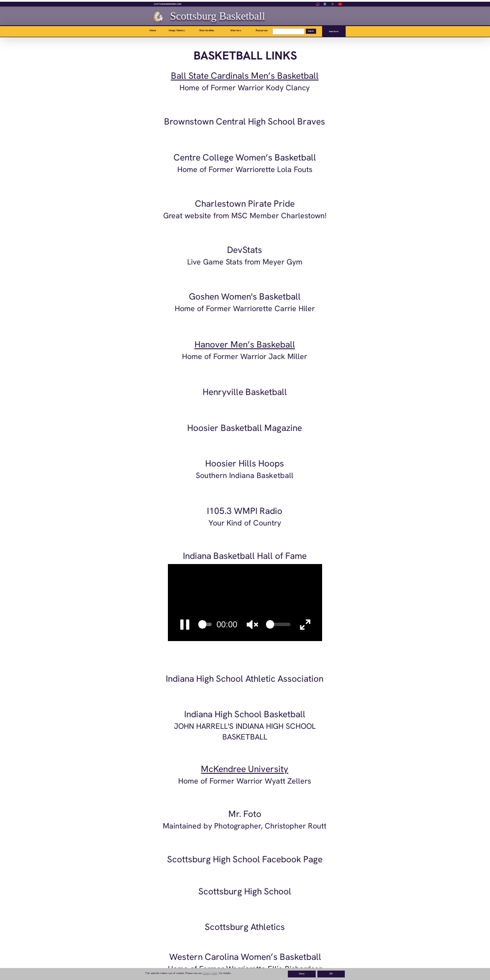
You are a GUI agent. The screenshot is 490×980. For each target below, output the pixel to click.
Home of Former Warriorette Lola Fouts (245, 169)
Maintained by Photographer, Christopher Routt (245, 826)
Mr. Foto (245, 814)
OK (331, 974)
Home (153, 30)
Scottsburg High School (245, 891)
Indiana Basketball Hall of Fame (245, 556)
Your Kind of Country (245, 523)
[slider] (205, 624)
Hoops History (177, 30)
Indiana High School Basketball (245, 714)
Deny (302, 974)
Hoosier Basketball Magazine (245, 428)
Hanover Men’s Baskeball (245, 344)
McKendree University (245, 769)
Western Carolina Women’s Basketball (245, 957)
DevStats (245, 250)
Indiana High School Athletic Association (245, 679)
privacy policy (211, 973)
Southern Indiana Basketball (245, 475)
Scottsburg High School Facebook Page (245, 859)
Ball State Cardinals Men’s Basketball (245, 76)
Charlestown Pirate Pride (245, 203)
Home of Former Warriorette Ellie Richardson (245, 969)
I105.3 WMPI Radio (245, 511)
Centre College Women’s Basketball (245, 157)
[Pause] (185, 624)
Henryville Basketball (245, 392)
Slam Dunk (334, 31)
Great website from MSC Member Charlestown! (245, 215)
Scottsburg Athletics (245, 927)
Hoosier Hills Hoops (245, 463)
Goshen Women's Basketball (245, 296)
